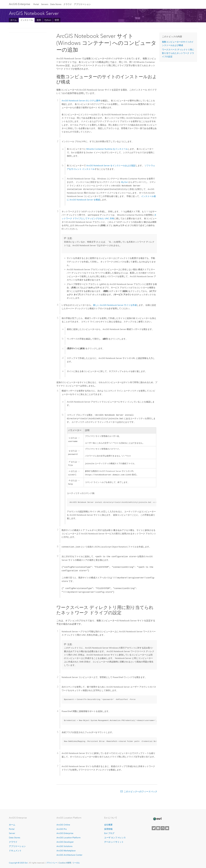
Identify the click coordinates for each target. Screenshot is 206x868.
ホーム (14, 20)
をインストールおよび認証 (111, 166)
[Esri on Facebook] (158, 828)
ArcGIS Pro (62, 829)
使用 (39, 20)
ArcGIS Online (63, 825)
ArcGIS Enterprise (20, 4)
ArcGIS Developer (65, 842)
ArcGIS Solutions (64, 846)
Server (12, 833)
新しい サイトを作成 (115, 305)
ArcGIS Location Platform (69, 838)
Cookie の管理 (65, 863)
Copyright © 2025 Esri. (19, 863)
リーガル (76, 863)
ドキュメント (15, 851)
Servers (45, 4)
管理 (57, 20)
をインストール (107, 149)
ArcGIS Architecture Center (69, 855)
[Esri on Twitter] (154, 828)
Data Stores (56, 4)
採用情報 (108, 829)
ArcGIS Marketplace (66, 851)
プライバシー (52, 863)
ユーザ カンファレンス (115, 838)
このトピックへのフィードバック (141, 794)
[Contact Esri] (167, 828)
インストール (27, 20)
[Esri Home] (157, 819)
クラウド (68, 4)
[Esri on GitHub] (163, 828)
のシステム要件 (81, 101)
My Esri (124, 182)
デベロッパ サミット (114, 842)
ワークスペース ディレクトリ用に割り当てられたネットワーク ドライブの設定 (178, 53)
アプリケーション (82, 4)
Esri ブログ (109, 833)
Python (48, 20)
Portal (36, 4)
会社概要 (108, 825)
